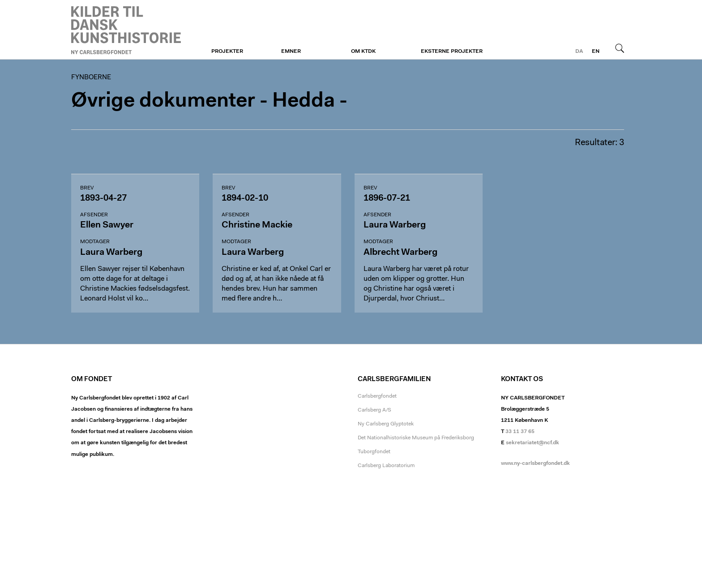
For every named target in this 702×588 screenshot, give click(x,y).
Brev (87, 188)
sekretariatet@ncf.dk (533, 443)
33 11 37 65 (520, 432)
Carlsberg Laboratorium (386, 466)
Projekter (227, 52)
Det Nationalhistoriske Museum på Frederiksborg (416, 438)
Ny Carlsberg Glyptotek (386, 424)
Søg (620, 48)
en (596, 52)
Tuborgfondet (374, 452)
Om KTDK (363, 52)
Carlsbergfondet (377, 396)
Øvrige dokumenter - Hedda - (209, 101)
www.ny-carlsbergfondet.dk (535, 464)
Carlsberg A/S (375, 410)
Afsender (94, 215)
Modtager (95, 242)
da (579, 52)
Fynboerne (126, 30)
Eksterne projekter (452, 52)
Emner (291, 52)
